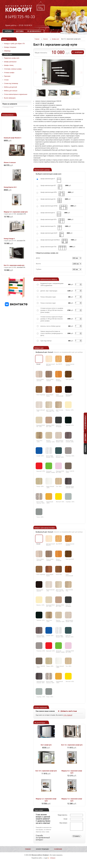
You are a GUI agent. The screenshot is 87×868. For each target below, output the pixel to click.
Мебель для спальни (11, 91)
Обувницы (7, 51)
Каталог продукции (42, 849)
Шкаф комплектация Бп (48, 199)
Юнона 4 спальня (10, 163)
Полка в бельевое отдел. (48, 297)
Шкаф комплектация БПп (49, 219)
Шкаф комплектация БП (48, 186)
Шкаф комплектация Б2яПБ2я (50, 240)
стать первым (68, 715)
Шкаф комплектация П (48, 179)
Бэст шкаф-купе (46, 745)
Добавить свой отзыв (69, 711)
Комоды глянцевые (10, 47)
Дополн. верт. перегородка (49, 291)
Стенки (6, 80)
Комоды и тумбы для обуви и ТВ (14, 44)
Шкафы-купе (8, 54)
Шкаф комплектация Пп (48, 226)
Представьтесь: (63, 815)
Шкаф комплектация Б (48, 213)
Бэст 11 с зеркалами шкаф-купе (72, 745)
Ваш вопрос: (64, 823)
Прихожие (7, 76)
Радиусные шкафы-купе (12, 58)
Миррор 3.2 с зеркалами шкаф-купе (16, 212)
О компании (58, 849)
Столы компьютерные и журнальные (16, 94)
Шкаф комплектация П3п (48, 247)
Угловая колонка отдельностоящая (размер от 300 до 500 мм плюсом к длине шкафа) (52, 319)
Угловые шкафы (9, 73)
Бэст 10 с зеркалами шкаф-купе (46, 771)
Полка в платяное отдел (48, 303)
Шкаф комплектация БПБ (49, 192)
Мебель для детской (11, 87)
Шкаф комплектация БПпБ (49, 206)
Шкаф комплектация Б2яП (49, 233)
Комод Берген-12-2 (10, 187)
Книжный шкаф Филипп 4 (12, 138)
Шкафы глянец (9, 65)
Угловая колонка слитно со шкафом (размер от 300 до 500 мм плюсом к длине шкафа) (52, 310)
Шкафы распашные (10, 62)
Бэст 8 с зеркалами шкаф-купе (14, 265)
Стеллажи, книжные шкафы (13, 69)
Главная (28, 849)
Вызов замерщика (10, 98)
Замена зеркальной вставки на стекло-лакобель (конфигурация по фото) (52, 333)
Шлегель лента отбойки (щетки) (50, 326)
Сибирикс (53, 858)
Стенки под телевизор (11, 83)
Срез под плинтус (46, 341)
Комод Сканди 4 (9, 239)
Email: (66, 819)
